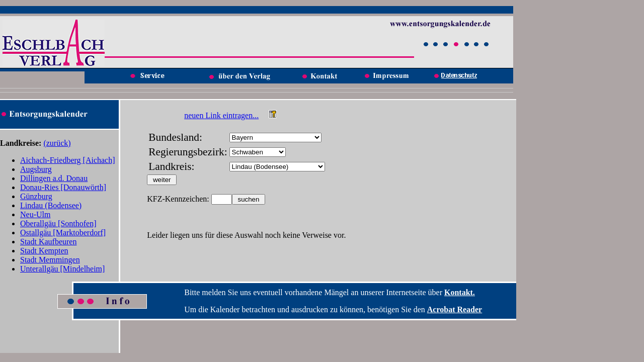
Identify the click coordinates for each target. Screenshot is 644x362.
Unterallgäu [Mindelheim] (62, 269)
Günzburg (36, 196)
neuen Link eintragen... (221, 115)
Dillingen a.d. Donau (54, 178)
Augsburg (36, 169)
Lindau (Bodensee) (51, 205)
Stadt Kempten (44, 251)
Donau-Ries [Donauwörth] (63, 187)
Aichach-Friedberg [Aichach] (68, 160)
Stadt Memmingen (50, 260)
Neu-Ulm (35, 214)
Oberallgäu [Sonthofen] (58, 223)
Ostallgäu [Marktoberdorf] (63, 233)
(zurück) (57, 143)
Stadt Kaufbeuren (48, 242)
